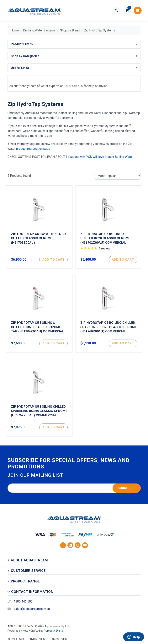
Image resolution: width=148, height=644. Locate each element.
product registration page (33, 149)
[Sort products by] (117, 176)
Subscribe (127, 488)
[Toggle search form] (116, 11)
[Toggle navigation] (138, 11)
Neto (25, 631)
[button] (127, 11)
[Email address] (74, 488)
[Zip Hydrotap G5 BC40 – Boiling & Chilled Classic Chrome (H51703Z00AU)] (39, 227)
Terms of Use (16, 639)
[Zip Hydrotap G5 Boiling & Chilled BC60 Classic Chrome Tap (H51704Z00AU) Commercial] (39, 313)
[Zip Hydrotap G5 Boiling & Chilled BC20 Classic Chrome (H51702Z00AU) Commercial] (109, 227)
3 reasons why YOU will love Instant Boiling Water (99, 157)
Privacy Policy (37, 639)
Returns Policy (58, 639)
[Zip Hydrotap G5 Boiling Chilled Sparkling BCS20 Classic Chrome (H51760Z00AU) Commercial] (109, 313)
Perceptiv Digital (54, 631)
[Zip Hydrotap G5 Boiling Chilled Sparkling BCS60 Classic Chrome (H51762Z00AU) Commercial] (39, 397)
